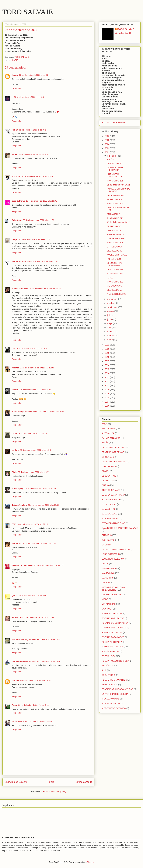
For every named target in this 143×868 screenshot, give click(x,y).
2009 (107, 394)
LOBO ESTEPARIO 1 (117, 239)
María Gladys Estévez (22, 412)
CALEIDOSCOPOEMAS (113, 447)
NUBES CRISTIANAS (117, 255)
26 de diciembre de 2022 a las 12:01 (34, 239)
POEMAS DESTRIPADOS (114, 628)
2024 (107, 144)
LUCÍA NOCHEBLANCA (113, 559)
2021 (107, 345)
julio (109, 315)
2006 (107, 406)
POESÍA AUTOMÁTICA (112, 647)
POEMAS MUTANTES (112, 632)
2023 (107, 148)
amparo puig (18, 488)
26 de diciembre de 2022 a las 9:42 (31, 130)
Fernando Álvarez (20, 661)
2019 (107, 353)
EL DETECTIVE (109, 504)
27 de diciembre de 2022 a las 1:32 (49, 565)
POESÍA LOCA (109, 656)
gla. (14, 595)
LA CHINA (106, 545)
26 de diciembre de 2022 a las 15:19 (32, 349)
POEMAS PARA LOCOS (113, 637)
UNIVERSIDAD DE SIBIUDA (115, 694)
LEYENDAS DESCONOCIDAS (116, 549)
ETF (14, 524)
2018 (107, 357)
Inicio (51, 782)
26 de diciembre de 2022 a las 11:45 (41, 201)
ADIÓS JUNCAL (114, 230)
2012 (107, 381)
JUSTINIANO (108, 540)
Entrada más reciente (16, 782)
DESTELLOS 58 (114, 290)
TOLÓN (110, 159)
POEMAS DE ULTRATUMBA (115, 623)
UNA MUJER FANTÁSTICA (114, 175)
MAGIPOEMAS (109, 568)
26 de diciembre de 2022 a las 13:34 (45, 289)
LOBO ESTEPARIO (111, 554)
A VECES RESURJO (117, 294)
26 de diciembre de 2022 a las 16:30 (38, 368)
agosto (111, 311)
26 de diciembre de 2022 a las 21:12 (43, 505)
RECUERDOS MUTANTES (114, 680)
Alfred (15, 154)
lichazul (15, 390)
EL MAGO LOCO (110, 514)
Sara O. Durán (18, 201)
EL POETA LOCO (110, 518)
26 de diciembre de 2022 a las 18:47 (34, 434)
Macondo (16, 176)
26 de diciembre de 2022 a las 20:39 (40, 488)
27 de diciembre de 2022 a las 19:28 (45, 661)
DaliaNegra (17, 220)
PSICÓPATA (107, 666)
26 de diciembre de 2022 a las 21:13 (32, 524)
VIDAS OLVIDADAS (111, 704)
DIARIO (15, 60)
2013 (107, 377)
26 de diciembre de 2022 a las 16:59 (36, 390)
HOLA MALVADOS (116, 195)
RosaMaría (17, 722)
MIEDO (105, 599)
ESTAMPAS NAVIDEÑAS (113, 523)
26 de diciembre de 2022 (118, 185)
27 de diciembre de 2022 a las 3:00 (31, 595)
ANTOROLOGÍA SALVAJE (114, 122)
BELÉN (105, 443)
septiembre (113, 307)
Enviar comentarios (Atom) (55, 791)
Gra (14, 349)
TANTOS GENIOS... (116, 235)
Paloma (15, 680)
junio (110, 319)
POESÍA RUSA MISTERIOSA (115, 661)
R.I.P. (104, 670)
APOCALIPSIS (109, 428)
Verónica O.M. (18, 543)
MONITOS (106, 609)
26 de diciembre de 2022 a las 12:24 (42, 261)
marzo (110, 332)
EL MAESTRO (108, 509)
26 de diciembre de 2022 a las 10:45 (37, 176)
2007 (107, 402)
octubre (111, 303)
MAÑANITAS (108, 578)
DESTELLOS (108, 481)
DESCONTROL (109, 476)
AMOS (105, 424)
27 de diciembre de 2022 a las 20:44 (35, 680)
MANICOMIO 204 (115, 204)
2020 (107, 349)
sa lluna (15, 450)
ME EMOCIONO (114, 286)
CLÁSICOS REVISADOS (113, 462)
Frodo (15, 705)
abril (109, 327)
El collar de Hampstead (23, 565)
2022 (107, 152)
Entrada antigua (84, 782)
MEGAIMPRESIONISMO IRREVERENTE (113, 589)
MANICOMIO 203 (115, 243)
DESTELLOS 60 (114, 163)
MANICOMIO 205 (115, 181)
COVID (105, 471)
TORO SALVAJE (28, 12)
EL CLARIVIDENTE (111, 500)
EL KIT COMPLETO (116, 199)
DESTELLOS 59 (114, 251)
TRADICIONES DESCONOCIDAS (117, 689)
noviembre (112, 299)
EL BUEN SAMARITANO (113, 495)
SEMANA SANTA (110, 685)
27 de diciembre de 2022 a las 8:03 (39, 617)
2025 (107, 140)
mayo (110, 323)
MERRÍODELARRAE (111, 595)
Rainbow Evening (20, 639)
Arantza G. (17, 368)
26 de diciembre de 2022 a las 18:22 (48, 412)
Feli (14, 130)
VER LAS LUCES (115, 270)
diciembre (112, 156)
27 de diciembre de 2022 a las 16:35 (45, 639)
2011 (107, 385)
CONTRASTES (109, 466)
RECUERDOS (108, 675)
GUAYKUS (107, 535)
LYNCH (105, 564)
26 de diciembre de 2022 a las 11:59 (39, 220)
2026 (107, 136)
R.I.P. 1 (110, 278)
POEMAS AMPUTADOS (113, 618)
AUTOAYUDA (108, 433)
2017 (107, 361)
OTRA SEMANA (114, 247)
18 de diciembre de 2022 (118, 222)
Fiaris (15, 472)
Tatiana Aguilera (19, 505)
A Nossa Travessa (20, 289)
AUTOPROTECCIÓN (111, 438)
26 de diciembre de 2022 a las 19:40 (36, 450)
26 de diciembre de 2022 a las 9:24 (34, 75)
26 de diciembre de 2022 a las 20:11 (34, 472)
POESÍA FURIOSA (110, 651)
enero (110, 340)
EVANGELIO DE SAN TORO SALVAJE (120, 528)
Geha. (15, 434)
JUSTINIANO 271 (115, 218)
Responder (17, 88)
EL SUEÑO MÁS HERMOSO (115, 264)
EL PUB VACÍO (114, 226)
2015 (107, 369)
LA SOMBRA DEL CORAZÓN (115, 169)
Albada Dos (17, 617)
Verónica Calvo (19, 261)
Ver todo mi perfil (123, 33)
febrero (111, 336)
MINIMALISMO (109, 604)
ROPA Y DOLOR (115, 259)
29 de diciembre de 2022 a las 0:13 (33, 705)
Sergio (15, 239)
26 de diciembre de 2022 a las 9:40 (29, 97)
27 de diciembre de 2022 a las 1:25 (41, 543)
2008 (107, 398)
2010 (107, 390)
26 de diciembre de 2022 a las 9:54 (34, 154)
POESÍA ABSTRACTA (112, 642)
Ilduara (15, 75)
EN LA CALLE (113, 214)
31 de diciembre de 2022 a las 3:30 (38, 722)
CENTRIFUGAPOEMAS (113, 452)
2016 (107, 365)
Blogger (90, 862)
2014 (107, 373)
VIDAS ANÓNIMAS (111, 699)
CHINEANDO (108, 457)
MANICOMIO (108, 573)
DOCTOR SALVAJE (111, 490)
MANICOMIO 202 (115, 282)
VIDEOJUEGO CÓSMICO (114, 708)
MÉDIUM (106, 583)
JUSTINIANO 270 (115, 274)
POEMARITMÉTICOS (112, 614)
